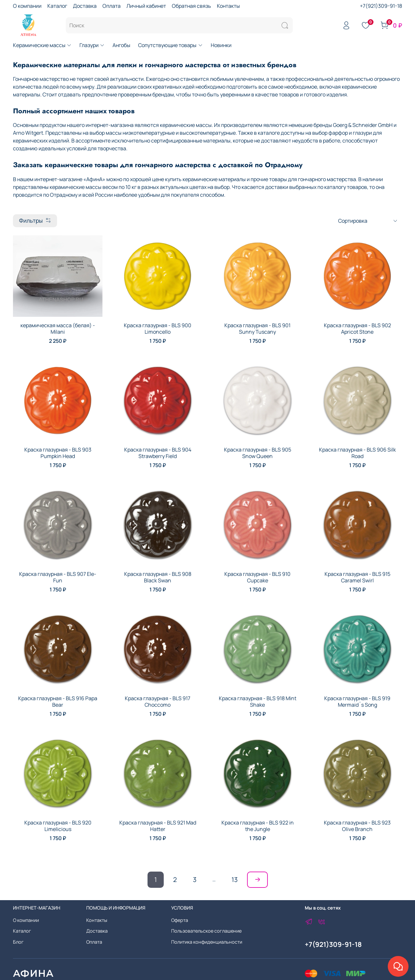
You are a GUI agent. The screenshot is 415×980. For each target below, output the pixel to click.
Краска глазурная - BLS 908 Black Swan (158, 577)
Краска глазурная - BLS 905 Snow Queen (258, 453)
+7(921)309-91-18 (381, 6)
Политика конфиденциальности (207, 942)
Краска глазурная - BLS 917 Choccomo (158, 701)
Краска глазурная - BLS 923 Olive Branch (357, 826)
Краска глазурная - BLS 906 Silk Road (357, 453)
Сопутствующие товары (170, 45)
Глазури (92, 45)
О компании (27, 6)
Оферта (180, 920)
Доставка (85, 6)
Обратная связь (191, 6)
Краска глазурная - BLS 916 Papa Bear (58, 701)
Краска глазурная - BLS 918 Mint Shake (258, 701)
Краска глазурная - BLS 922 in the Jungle (258, 826)
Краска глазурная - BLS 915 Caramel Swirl (357, 577)
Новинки (221, 45)
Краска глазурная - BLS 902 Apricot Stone (357, 329)
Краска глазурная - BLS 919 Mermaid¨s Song (357, 701)
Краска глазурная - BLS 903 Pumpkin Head (58, 453)
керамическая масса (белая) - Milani (58, 329)
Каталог (57, 6)
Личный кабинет (146, 6)
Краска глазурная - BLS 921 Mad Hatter (158, 826)
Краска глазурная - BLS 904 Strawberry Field (158, 453)
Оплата (112, 6)
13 (235, 880)
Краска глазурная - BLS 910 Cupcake (257, 577)
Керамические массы (42, 45)
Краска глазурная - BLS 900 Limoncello (158, 329)
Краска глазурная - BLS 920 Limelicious (58, 826)
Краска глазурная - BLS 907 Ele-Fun (58, 577)
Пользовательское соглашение (206, 931)
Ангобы (121, 45)
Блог (18, 942)
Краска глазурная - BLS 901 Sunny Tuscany (257, 329)
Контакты (228, 6)
